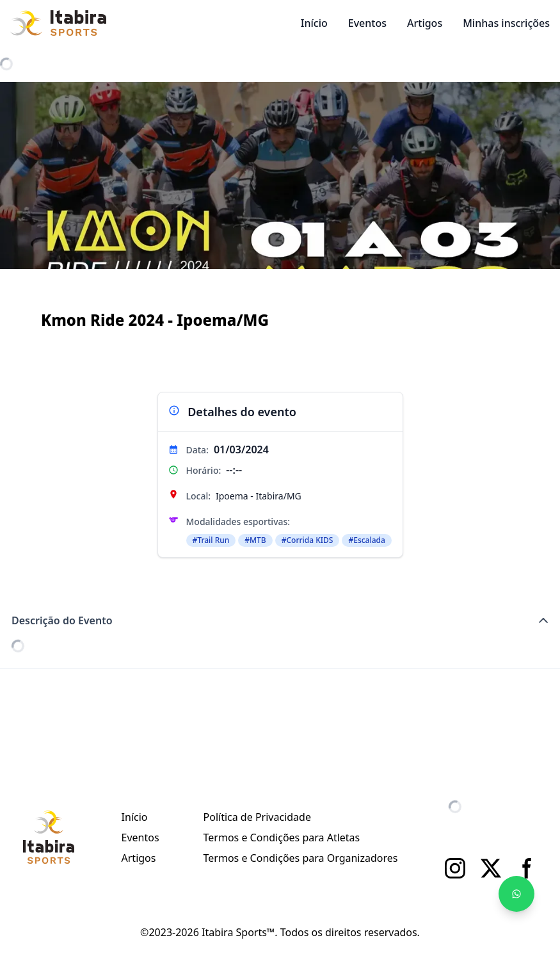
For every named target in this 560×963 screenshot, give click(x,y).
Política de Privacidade (257, 817)
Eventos (367, 23)
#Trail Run (211, 540)
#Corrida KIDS (308, 540)
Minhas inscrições (506, 23)
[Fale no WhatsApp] (516, 894)
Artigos (425, 23)
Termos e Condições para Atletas (282, 838)
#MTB (255, 540)
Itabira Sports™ (238, 932)
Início (314, 23)
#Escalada (366, 540)
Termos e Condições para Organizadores (301, 858)
